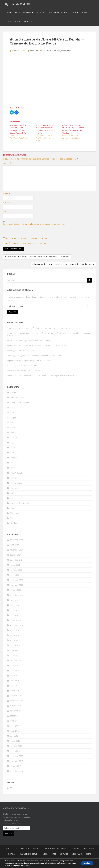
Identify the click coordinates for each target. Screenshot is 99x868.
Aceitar (86, 863)
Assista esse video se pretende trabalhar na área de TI (30, 341)
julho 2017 (14, 671)
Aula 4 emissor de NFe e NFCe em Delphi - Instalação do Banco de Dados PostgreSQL (20, 130)
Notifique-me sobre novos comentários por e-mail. (27, 239)
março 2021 (15, 566)
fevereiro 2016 (16, 747)
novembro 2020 (17, 586)
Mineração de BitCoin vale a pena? (22, 351)
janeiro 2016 (15, 752)
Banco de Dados (17, 398)
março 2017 (15, 692)
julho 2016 (14, 722)
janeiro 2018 (15, 646)
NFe (12, 454)
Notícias (40, 13)
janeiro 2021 (15, 576)
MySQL (13, 444)
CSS (12, 408)
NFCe (13, 449)
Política (13, 469)
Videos (73, 13)
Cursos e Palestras (23, 13)
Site (5, 213)
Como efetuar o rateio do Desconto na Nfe (25, 372)
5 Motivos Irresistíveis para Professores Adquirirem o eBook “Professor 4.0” (39, 329)
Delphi (13, 418)
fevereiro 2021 (16, 571)
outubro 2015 (16, 767)
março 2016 (15, 742)
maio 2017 (14, 681)
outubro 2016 (16, 707)
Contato (28, 23)
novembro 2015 (17, 762)
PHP (12, 464)
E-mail (6, 204)
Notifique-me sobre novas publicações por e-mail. (26, 244)
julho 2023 (14, 546)
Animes (14, 393)
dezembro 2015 (16, 757)
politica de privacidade (45, 863)
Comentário (9, 164)
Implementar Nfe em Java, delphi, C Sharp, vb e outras (30, 362)
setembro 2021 (16, 561)
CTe (12, 413)
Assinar (13, 313)
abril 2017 (14, 686)
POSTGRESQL (16, 474)
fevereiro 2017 (16, 697)
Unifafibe (64, 855)
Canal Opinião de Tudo (57, 13)
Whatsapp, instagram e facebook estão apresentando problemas (34, 356)
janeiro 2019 (15, 616)
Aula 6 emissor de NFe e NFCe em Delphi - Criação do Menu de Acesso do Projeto (47, 130)
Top (12, 509)
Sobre (84, 13)
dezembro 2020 (16, 581)
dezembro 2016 (16, 702)
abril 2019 (14, 611)
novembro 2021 (17, 551)
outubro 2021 (16, 556)
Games (13, 433)
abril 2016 (14, 737)
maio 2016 (14, 732)
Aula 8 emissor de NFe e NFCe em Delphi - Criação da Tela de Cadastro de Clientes (73, 130)
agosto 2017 (15, 666)
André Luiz (34, 52)
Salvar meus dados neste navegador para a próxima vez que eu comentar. (34, 225)
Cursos (36, 850)
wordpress (15, 524)
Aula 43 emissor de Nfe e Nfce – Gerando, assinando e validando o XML (37, 346)
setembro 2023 (16, 541)
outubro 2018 (16, 621)
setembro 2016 (16, 712)
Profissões (15, 479)
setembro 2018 (16, 626)
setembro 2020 (16, 596)
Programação (16, 484)
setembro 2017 (16, 661)
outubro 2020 (16, 591)
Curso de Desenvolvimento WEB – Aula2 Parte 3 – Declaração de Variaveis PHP (40, 377)
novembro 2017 (17, 651)
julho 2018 (14, 631)
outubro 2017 (16, 656)
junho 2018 (15, 636)
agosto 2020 (15, 601)
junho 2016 (15, 727)
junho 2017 (15, 676)
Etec (54, 855)
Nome (7, 194)
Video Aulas (66, 52)
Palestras (76, 850)
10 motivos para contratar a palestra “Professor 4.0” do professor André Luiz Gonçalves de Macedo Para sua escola (49, 335)
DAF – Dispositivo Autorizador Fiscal (22, 367)
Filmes (13, 423)
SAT (12, 494)
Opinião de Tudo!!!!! (17, 5)
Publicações (15, 489)
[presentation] (23, 233)
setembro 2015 (16, 772)
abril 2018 (14, 641)
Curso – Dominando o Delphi (55, 850)
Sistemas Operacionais (20, 504)
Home (9, 13)
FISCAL (13, 428)
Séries (13, 499)
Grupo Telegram (14, 23)
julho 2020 (14, 606)
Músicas (14, 439)
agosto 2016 (15, 717)
